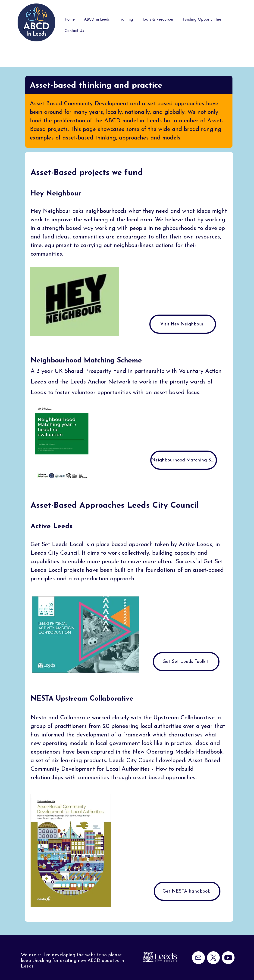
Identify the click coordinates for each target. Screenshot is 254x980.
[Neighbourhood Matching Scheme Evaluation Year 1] (184, 460)
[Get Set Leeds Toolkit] (186, 662)
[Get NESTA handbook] (187, 891)
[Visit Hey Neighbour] (183, 324)
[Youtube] (228, 958)
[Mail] (198, 958)
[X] (213, 958)
